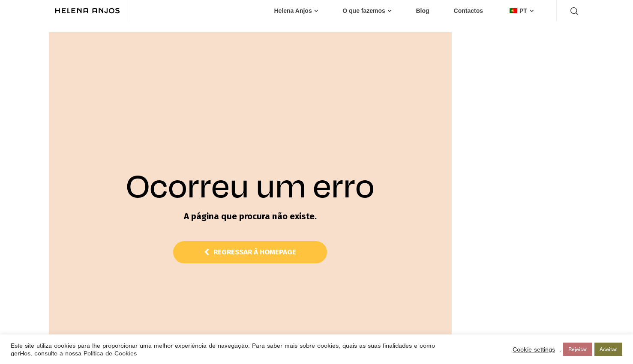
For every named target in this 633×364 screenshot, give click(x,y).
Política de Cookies (110, 353)
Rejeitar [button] (578, 349)
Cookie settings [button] (534, 349)
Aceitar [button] (608, 349)
